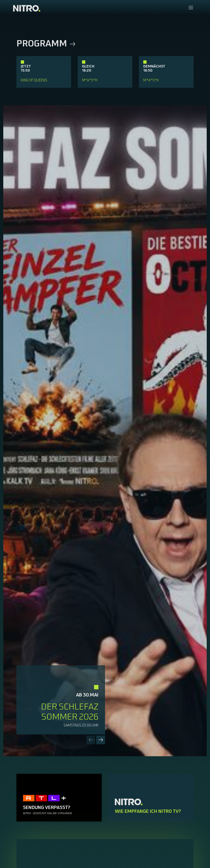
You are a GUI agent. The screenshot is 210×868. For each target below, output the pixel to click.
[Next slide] (101, 740)
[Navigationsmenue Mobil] (191, 8)
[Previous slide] (91, 740)
